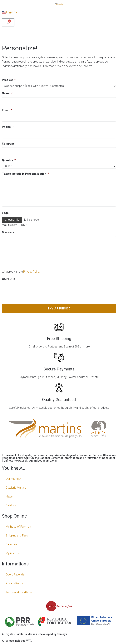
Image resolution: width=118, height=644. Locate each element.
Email (7, 110)
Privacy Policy (32, 272)
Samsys (62, 634)
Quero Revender (15, 575)
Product (9, 80)
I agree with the (23, 272)
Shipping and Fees (17, 536)
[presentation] (31, 290)
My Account (13, 553)
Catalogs (11, 505)
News (9, 497)
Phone (8, 127)
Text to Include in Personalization (26, 174)
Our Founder (13, 479)
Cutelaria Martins (16, 488)
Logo (5, 213)
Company (8, 144)
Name (7, 93)
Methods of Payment (18, 527)
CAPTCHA (9, 279)
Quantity (9, 160)
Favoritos (12, 544)
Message (8, 232)
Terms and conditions (19, 592)
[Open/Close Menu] (113, 34)
